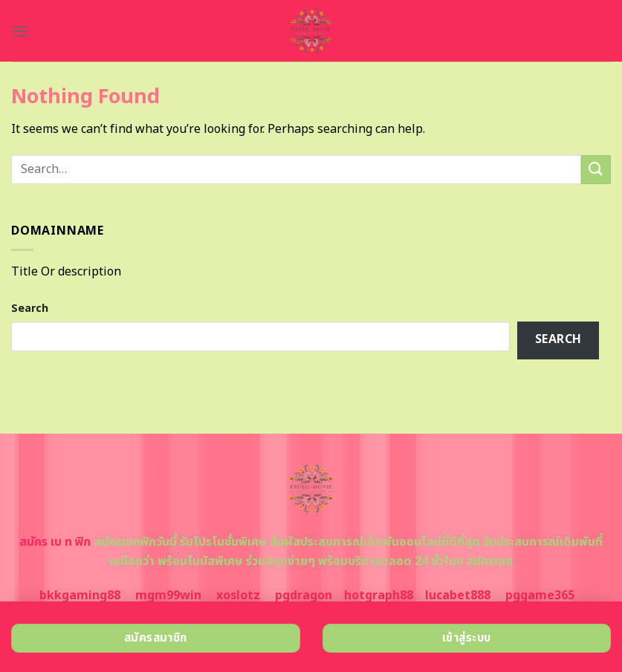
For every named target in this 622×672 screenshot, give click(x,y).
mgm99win (168, 596)
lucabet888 (458, 596)
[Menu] (20, 31)
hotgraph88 (379, 596)
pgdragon (304, 596)
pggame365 (540, 596)
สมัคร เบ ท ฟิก (55, 542)
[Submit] (596, 170)
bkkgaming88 (80, 596)
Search (30, 309)
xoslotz (238, 596)
